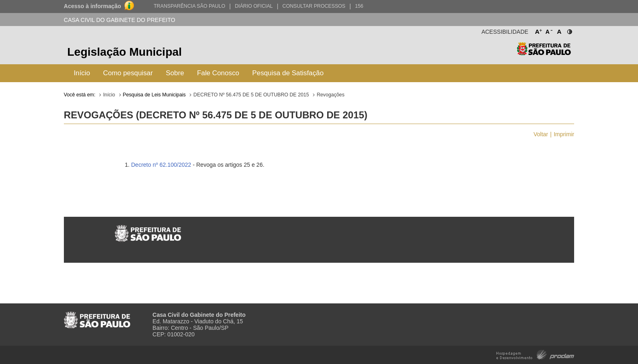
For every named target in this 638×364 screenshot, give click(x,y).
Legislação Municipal (125, 52)
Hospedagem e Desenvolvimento (535, 354)
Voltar (541, 134)
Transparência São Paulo (190, 6)
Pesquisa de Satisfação (288, 73)
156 (359, 6)
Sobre (175, 73)
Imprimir (564, 134)
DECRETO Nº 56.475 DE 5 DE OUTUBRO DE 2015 (251, 95)
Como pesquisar (128, 73)
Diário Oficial (254, 6)
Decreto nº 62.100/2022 (161, 165)
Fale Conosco (218, 73)
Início (82, 73)
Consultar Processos (314, 6)
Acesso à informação (93, 6)
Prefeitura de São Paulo (544, 53)
